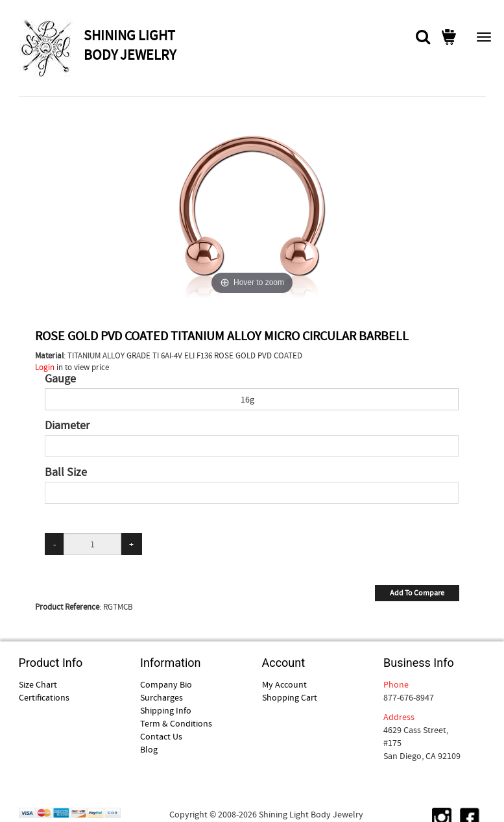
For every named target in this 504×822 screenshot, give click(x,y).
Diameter (67, 426)
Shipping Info (166, 710)
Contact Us (161, 736)
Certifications (44, 697)
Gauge (60, 379)
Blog (149, 749)
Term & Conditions (176, 723)
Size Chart (38, 684)
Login (45, 367)
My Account (284, 684)
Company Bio (166, 684)
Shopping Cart (290, 697)
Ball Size (66, 473)
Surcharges (162, 697)
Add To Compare (417, 593)
